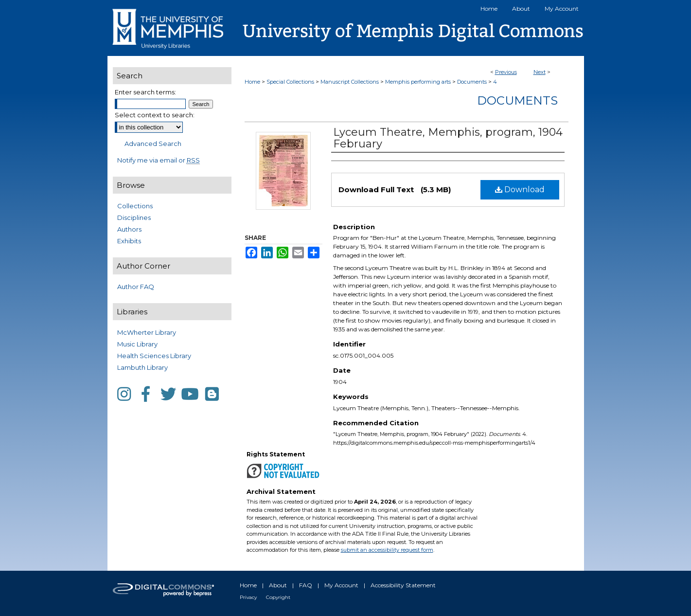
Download (520, 190)
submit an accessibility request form (387, 550)
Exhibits (129, 241)
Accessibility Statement (403, 585)
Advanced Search (153, 144)
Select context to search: (155, 115)
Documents (472, 82)
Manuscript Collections (350, 82)
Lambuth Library (142, 367)
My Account (341, 585)
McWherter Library (147, 332)
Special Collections (290, 82)
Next (540, 72)
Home (252, 82)
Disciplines (134, 217)
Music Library (137, 344)
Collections (135, 206)
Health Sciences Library (154, 356)
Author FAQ (136, 287)
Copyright (278, 597)
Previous (506, 72)
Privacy (248, 597)
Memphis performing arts (418, 82)
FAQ (306, 585)
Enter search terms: (145, 92)
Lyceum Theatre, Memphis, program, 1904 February (448, 138)
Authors (129, 229)
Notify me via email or (159, 160)
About (278, 585)
